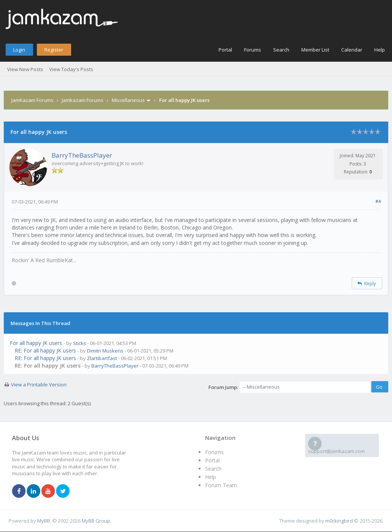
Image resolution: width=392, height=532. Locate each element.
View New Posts (25, 69)
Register (54, 50)
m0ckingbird (339, 521)
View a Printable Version (39, 385)
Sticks (80, 343)
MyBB (44, 521)
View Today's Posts (71, 69)
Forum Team (221, 485)
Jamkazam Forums (83, 100)
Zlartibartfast (102, 358)
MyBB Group (96, 521)
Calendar (352, 50)
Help (380, 50)
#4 (378, 201)
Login (19, 50)
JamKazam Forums (32, 100)
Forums (253, 50)
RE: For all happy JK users (45, 350)
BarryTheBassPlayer (82, 155)
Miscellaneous (128, 100)
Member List (315, 50)
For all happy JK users (36, 343)
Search (281, 50)
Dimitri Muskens (105, 351)
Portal (225, 50)
